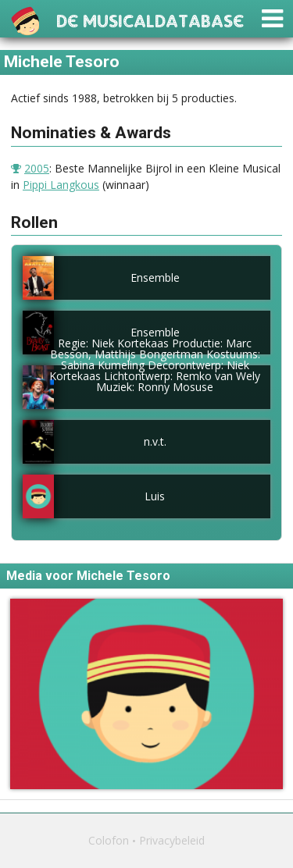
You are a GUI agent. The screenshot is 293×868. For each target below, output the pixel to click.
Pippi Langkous (61, 185)
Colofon (109, 840)
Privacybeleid (172, 840)
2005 (37, 168)
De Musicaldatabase (150, 19)
